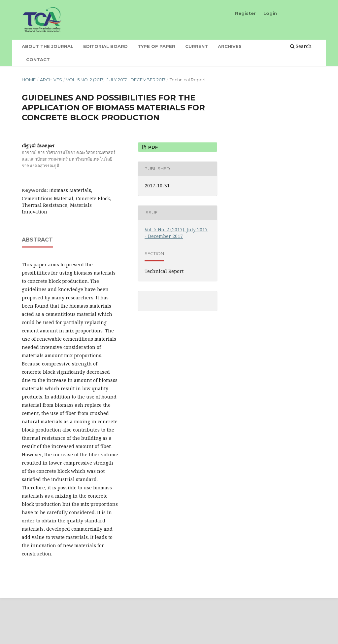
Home (29, 80)
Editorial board (105, 46)
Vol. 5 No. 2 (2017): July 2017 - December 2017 (116, 80)
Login (270, 13)
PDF (152, 147)
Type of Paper (156, 46)
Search (301, 46)
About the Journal (48, 46)
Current (197, 46)
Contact (38, 59)
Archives (230, 46)
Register (245, 13)
